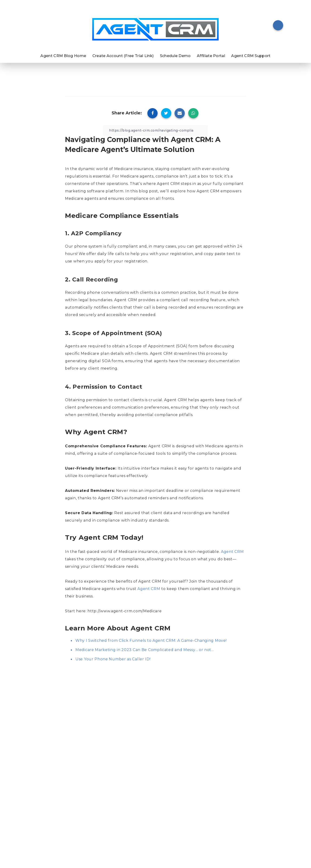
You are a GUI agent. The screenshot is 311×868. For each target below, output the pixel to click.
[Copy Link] (155, 131)
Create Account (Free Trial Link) (123, 56)
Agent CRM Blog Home (63, 56)
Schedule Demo (175, 56)
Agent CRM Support (251, 56)
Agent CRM (232, 552)
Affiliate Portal (211, 56)
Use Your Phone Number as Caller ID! (113, 659)
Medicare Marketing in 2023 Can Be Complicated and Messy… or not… (145, 650)
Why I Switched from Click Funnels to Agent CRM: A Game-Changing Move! (151, 641)
